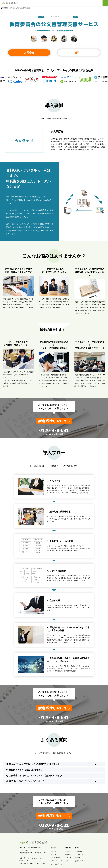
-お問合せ (78, 858)
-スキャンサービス (56, 858)
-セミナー (68, 862)
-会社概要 (68, 852)
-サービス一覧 (55, 855)
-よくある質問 (79, 855)
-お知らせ (68, 858)
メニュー (105, 3)
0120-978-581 (54, 431)
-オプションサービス (57, 862)
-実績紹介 (68, 855)
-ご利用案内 (78, 852)
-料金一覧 (53, 852)
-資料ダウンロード (80, 862)
